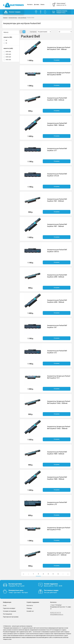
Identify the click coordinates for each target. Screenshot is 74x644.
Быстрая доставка (15, 584)
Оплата (42, 5)
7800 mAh (8, 60)
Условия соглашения (10, 611)
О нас (5, 605)
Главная (5, 18)
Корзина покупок (62, 11)
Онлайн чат (30, 611)
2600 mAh (8, 52)
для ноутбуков (22, 18)
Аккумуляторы (13, 18)
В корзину (57, 60)
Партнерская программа (11, 617)
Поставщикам (7, 614)
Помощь (29, 608)
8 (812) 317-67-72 (55, 613)
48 (6, 40)
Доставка (37, 5)
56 (6, 43)
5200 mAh (8, 57)
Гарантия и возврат (9, 608)
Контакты (30, 5)
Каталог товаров (12, 12)
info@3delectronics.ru (57, 614)
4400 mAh (8, 54)
